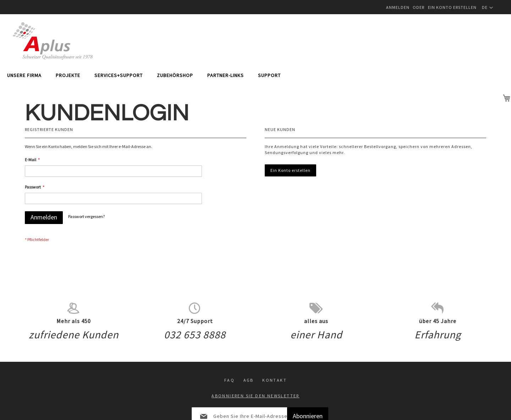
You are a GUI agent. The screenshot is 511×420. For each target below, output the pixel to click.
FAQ (229, 344)
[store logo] (53, 41)
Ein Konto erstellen (452, 7)
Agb (249, 344)
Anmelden (398, 7)
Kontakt (274, 344)
